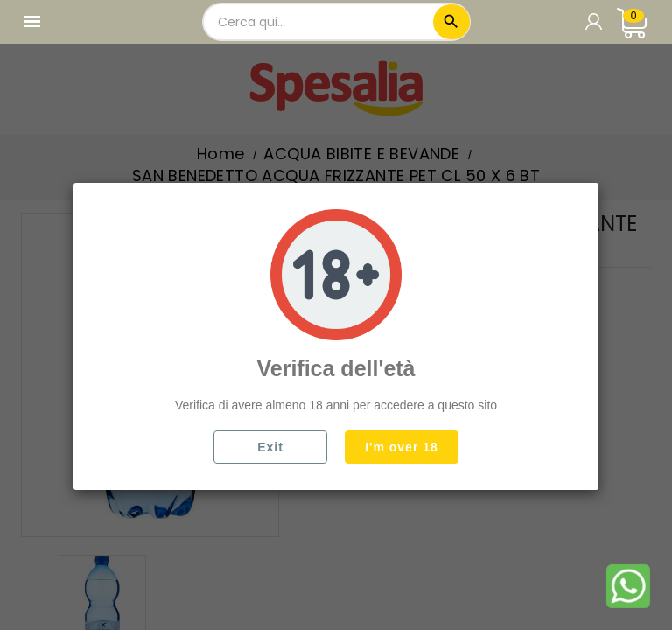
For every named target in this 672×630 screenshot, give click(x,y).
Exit (270, 447)
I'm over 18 (402, 447)
